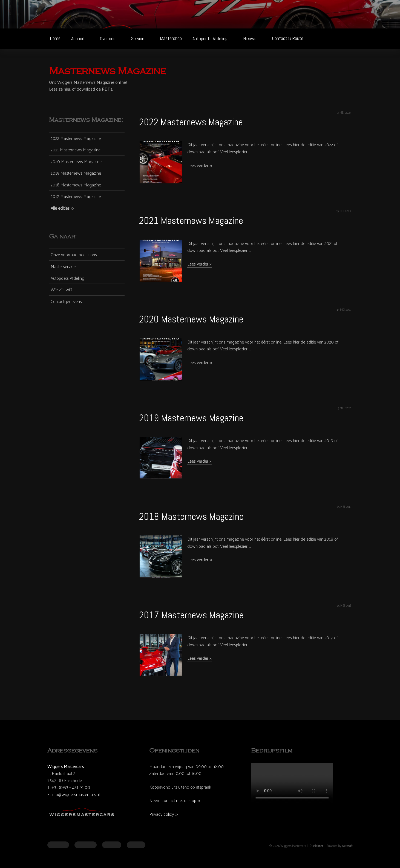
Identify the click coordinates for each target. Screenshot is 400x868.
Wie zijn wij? (61, 290)
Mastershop (171, 38)
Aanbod (81, 38)
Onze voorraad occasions (74, 255)
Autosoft (347, 846)
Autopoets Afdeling (213, 38)
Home (55, 38)
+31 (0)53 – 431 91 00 (71, 787)
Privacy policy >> (163, 814)
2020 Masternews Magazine (191, 319)
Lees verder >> (200, 165)
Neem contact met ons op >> (175, 800)
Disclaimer (316, 846)
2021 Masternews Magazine (191, 221)
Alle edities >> (62, 208)
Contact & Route (288, 38)
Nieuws (253, 38)
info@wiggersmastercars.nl (76, 794)
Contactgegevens (66, 301)
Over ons (111, 38)
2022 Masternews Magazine (191, 122)
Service (141, 38)
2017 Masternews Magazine (191, 615)
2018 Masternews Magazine (191, 517)
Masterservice (63, 266)
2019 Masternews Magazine (191, 418)
